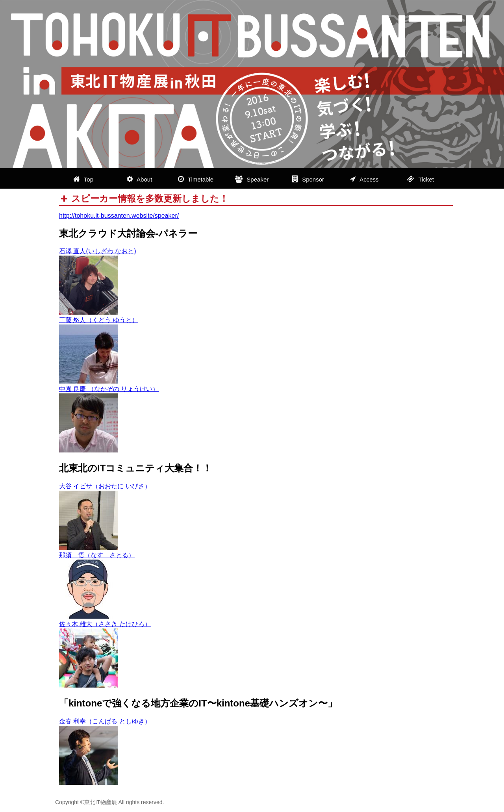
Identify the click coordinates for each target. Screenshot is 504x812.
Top (83, 179)
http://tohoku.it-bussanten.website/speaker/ (119, 216)
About (139, 179)
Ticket (420, 179)
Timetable (196, 179)
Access (364, 179)
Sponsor (308, 179)
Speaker (252, 179)
